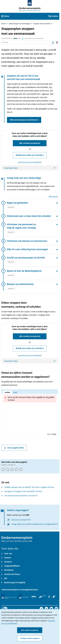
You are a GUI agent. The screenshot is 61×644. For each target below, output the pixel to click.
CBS (52, 434)
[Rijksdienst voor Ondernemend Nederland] (9, 597)
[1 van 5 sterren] (4, 469)
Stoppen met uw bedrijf (42, 24)
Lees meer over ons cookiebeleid (30, 162)
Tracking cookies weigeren (30, 638)
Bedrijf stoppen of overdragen (19, 24)
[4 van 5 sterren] (17, 469)
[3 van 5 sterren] (12, 469)
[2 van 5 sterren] (8, 469)
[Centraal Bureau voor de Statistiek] (49, 597)
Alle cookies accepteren (30, 630)
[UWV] (54, 597)
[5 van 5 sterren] (21, 469)
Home (3, 24)
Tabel (15, 392)
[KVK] (34, 597)
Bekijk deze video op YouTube (29, 155)
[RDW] (42, 597)
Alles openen (53, 196)
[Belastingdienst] (24, 597)
